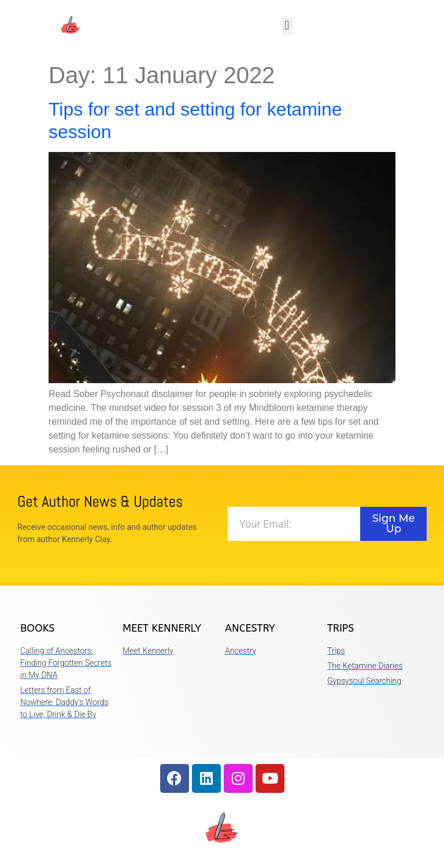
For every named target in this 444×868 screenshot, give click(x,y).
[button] (287, 26)
